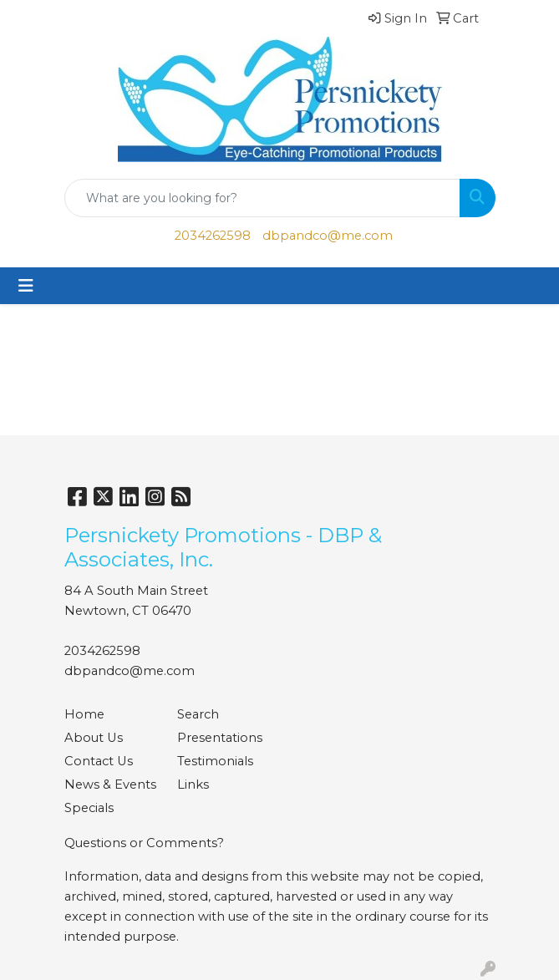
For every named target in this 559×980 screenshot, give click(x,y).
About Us (94, 738)
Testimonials (215, 761)
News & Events (110, 785)
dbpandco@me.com (328, 236)
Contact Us (99, 761)
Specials (89, 808)
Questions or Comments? (144, 843)
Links (193, 785)
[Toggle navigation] (26, 286)
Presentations (220, 738)
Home (84, 714)
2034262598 (213, 236)
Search (198, 714)
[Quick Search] (262, 198)
